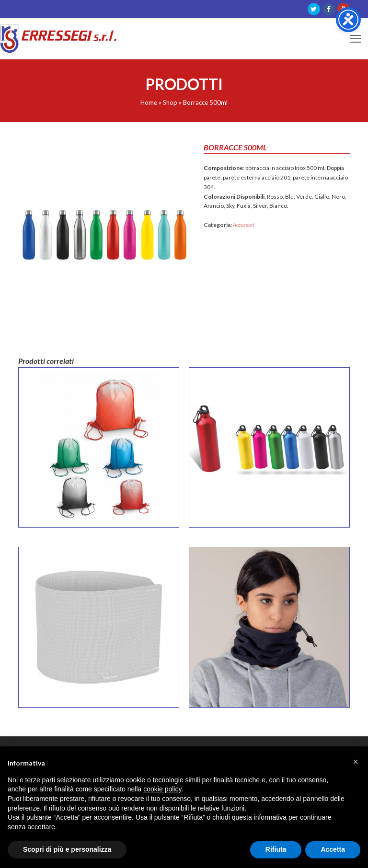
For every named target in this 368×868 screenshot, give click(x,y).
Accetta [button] (333, 849)
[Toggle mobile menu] (356, 39)
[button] (356, 762)
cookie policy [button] (162, 789)
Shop (170, 102)
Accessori (244, 225)
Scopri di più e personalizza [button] (67, 849)
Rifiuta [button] (276, 849)
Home (149, 102)
